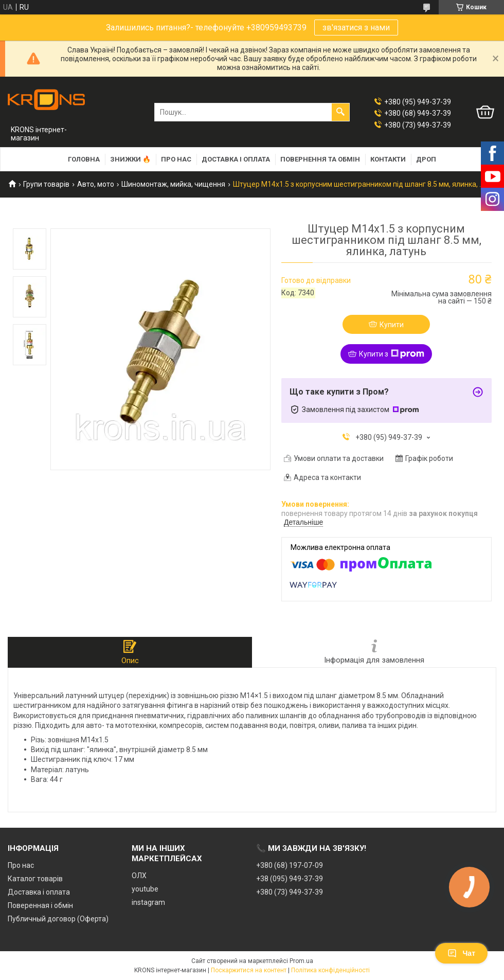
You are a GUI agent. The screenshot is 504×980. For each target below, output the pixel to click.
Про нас (176, 159)
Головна (84, 159)
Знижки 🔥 (130, 159)
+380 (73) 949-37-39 (290, 892)
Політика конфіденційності (330, 970)
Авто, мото (96, 184)
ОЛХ (139, 876)
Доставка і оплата (236, 159)
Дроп (426, 159)
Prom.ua (301, 961)
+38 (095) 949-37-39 (290, 879)
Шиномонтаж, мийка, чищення (173, 184)
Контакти (388, 159)
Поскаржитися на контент (249, 970)
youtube (145, 889)
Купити (392, 325)
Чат (461, 953)
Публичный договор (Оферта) (58, 919)
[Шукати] (340, 112)
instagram (148, 902)
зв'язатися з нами (356, 28)
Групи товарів (46, 184)
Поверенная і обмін (40, 905)
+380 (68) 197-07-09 (290, 865)
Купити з (392, 354)
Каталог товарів (35, 879)
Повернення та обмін (320, 159)
